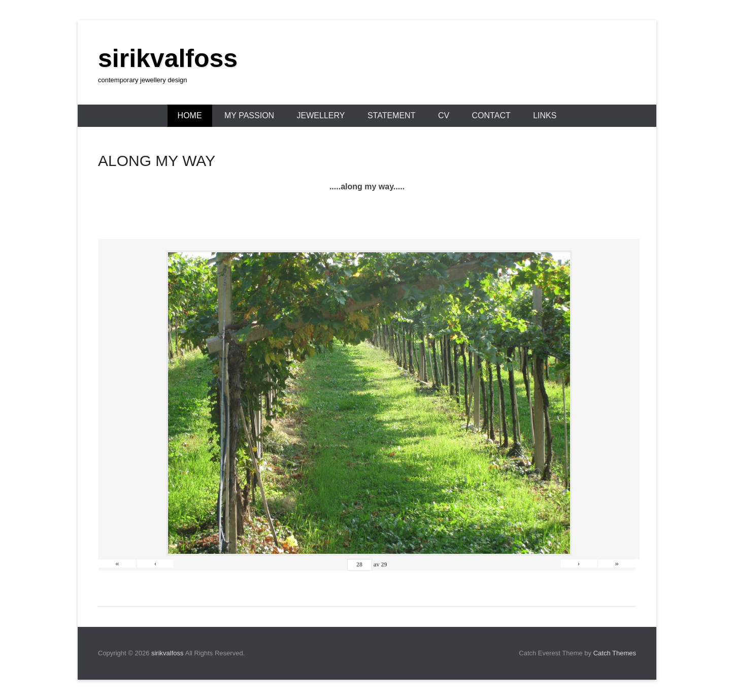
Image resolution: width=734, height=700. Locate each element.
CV (444, 115)
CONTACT (491, 115)
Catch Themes (615, 653)
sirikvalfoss (168, 58)
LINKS (545, 115)
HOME (190, 115)
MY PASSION (249, 115)
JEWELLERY (321, 115)
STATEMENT (392, 115)
